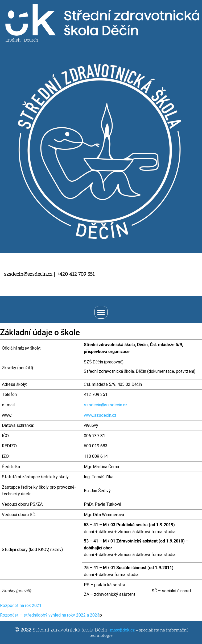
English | (15, 40)
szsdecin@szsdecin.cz (106, 405)
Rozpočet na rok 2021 (21, 605)
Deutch (31, 40)
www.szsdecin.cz (100, 415)
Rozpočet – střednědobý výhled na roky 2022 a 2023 (50, 615)
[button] (101, 312)
